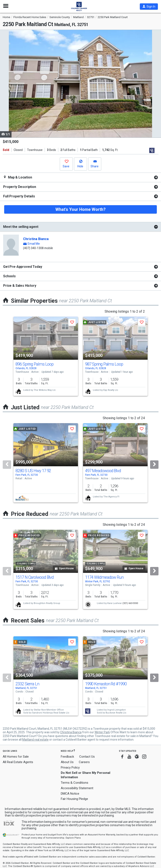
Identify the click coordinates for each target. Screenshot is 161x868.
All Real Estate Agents (18, 762)
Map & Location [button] (18, 177)
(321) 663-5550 (130, 603)
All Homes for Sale (16, 757)
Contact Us (87, 757)
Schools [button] (9, 276)
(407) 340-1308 (33, 248)
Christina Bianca (36, 239)
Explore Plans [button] (73, 838)
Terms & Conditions (75, 783)
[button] (149, 7)
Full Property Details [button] (19, 196)
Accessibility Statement (77, 788)
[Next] (154, 465)
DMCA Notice (70, 794)
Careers (84, 762)
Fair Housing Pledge (74, 799)
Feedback (67, 757)
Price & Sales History (20, 286)
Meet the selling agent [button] (21, 227)
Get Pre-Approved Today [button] (23, 267)
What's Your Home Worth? (80, 209)
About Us (67, 762)
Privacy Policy (70, 768)
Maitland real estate (35, 740)
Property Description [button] (20, 187)
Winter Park (102, 732)
